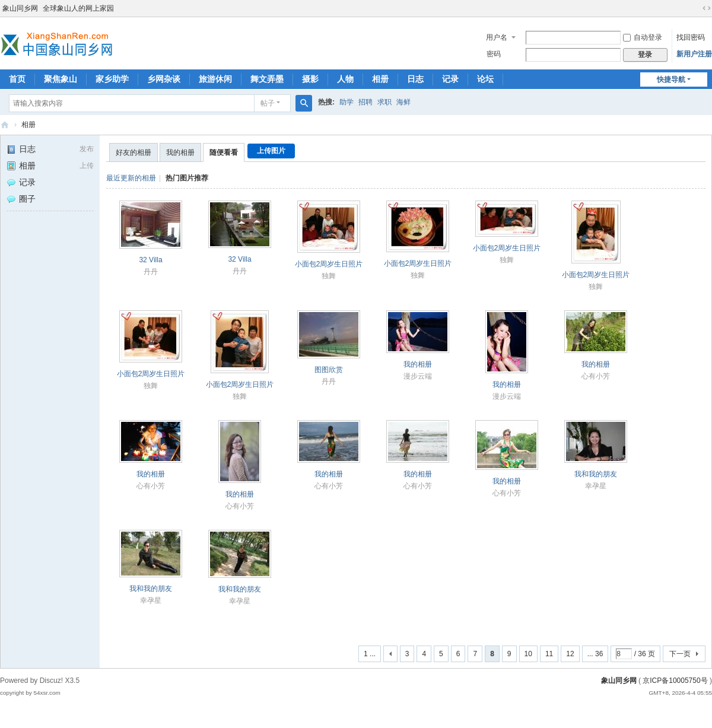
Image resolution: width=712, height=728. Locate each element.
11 (549, 654)
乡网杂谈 (164, 79)
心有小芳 (596, 376)
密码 (494, 54)
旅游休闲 (215, 79)
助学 (347, 102)
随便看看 (224, 152)
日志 (415, 79)
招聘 (365, 102)
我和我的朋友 (596, 474)
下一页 (680, 654)
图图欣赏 (329, 370)
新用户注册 (694, 54)
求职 (384, 102)
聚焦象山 (61, 79)
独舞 (329, 276)
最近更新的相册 (131, 178)
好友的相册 (133, 152)
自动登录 (643, 37)
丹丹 (151, 272)
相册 (380, 79)
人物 (345, 79)
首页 (17, 79)
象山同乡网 (20, 8)
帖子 (268, 103)
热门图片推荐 (187, 178)
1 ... (370, 654)
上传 (87, 166)
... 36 (595, 654)
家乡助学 (112, 79)
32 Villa (150, 260)
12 (570, 654)
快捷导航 (671, 80)
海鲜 (403, 102)
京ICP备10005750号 (675, 681)
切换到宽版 (707, 8)
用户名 (497, 37)
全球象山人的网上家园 (78, 8)
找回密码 (691, 37)
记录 (450, 79)
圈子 (21, 199)
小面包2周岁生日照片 (329, 264)
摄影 (310, 79)
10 (528, 654)
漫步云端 (418, 376)
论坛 (485, 79)
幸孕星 (596, 486)
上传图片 (271, 151)
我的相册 (180, 152)
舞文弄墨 (267, 79)
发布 (87, 149)
